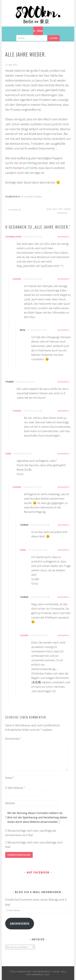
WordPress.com (40, 975)
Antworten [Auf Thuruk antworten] (63, 382)
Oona (8, 454)
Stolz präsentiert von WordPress (30, 972)
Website (10, 803)
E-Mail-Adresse (15, 788)
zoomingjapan (13, 237)
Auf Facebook (38, 872)
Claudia (17, 279)
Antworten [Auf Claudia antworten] (63, 279)
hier (16, 163)
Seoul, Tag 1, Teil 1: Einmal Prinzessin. (59, 211)
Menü (40, 31)
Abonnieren (20, 924)
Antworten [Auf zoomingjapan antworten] (63, 237)
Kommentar (13, 739)
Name (10, 778)
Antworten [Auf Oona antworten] (63, 454)
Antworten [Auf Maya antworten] (63, 330)
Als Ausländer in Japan (31, 197)
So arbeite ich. (13, 210)
